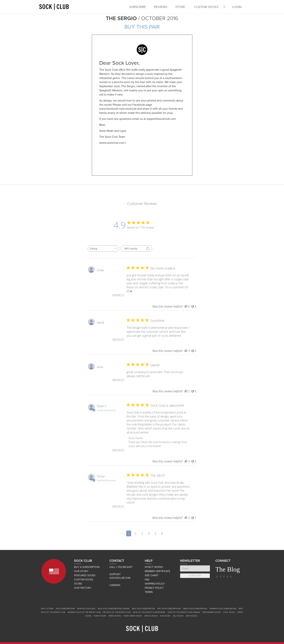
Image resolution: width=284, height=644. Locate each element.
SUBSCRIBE (138, 7)
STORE (180, 7)
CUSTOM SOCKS (206, 7)
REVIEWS (161, 7)
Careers (115, 585)
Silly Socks (178, 616)
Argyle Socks (151, 616)
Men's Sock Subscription (195, 609)
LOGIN (237, 7)
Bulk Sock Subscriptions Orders (114, 609)
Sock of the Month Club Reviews (149, 612)
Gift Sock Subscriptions (169, 609)
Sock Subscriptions (65, 609)
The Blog (228, 569)
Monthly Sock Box (86, 609)
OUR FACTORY (83, 588)
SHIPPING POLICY (155, 584)
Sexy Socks (192, 616)
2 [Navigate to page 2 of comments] (135, 533)
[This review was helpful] (186, 306)
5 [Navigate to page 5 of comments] (155, 533)
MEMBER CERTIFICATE (157, 571)
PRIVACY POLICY (154, 588)
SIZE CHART (152, 575)
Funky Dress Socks (133, 616)
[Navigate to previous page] (122, 533)
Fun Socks (165, 616)
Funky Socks (100, 616)
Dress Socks (115, 616)
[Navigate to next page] (162, 533)
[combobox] (103, 249)
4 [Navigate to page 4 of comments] (149, 533)
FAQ (147, 580)
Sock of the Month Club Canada (184, 612)
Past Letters (47, 609)
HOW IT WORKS (154, 567)
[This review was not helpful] (193, 306)
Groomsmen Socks (212, 612)
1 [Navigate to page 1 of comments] (129, 533)
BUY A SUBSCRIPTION (87, 567)
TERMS (149, 592)
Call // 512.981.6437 (121, 567)
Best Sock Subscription (143, 609)
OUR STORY (81, 571)
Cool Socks (229, 612)
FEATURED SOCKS (85, 575)
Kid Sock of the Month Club (117, 612)
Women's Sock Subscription (223, 609)
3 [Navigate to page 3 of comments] (142, 533)
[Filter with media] (136, 249)
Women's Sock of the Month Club (84, 612)
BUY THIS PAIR (142, 27)
